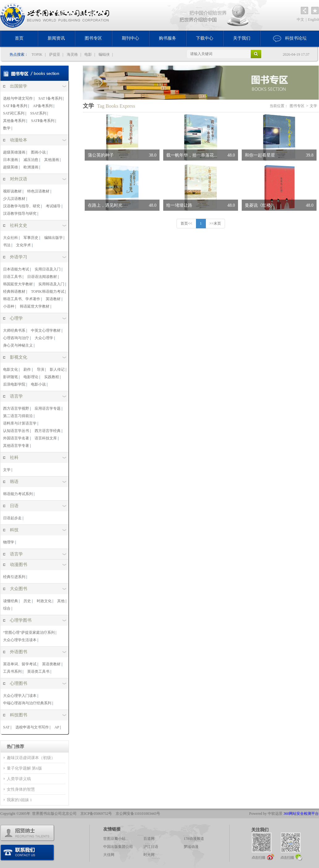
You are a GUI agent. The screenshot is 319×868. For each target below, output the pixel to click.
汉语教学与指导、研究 (22, 206)
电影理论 (31, 377)
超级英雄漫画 (14, 152)
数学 (7, 128)
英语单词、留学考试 (20, 664)
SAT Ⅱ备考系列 (15, 106)
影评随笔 (11, 377)
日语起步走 (12, 518)
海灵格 (72, 54)
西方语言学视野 (16, 408)
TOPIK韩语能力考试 (47, 291)
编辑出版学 (53, 238)
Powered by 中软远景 (266, 814)
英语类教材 (51, 664)
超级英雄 (11, 167)
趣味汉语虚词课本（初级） (31, 758)
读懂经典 (11, 601)
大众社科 (11, 238)
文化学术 (23, 245)
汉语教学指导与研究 (20, 214)
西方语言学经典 (48, 431)
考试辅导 (53, 206)
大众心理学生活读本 (20, 640)
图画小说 (38, 152)
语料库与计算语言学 (20, 423)
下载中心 (205, 38)
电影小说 (38, 384)
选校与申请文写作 (18, 98)
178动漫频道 (194, 839)
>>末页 (215, 223)
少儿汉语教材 (14, 199)
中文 (300, 19)
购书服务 (168, 38)
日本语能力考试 (16, 269)
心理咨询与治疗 (16, 338)
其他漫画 (52, 160)
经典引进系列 (14, 577)
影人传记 (57, 369)
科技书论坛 (290, 39)
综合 (7, 608)
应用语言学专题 (48, 408)
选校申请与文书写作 (32, 727)
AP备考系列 (43, 106)
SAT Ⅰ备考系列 (50, 98)
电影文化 (11, 369)
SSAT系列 (38, 113)
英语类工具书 (38, 672)
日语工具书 (12, 277)
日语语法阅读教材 (42, 277)
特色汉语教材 (38, 191)
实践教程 (52, 377)
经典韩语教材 (14, 291)
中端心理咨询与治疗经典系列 (27, 703)
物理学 (9, 542)
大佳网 (109, 855)
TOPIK (37, 54)
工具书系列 (12, 672)
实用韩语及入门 (51, 284)
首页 (19, 38)
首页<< (186, 223)
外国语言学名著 (16, 438)
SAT (6, 727)
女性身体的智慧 (21, 789)
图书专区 (93, 38)
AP (57, 727)
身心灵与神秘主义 (18, 345)
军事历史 (31, 238)
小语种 (9, 306)
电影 (88, 54)
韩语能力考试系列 (18, 494)
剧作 (27, 369)
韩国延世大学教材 (18, 284)
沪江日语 (151, 847)
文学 (7, 470)
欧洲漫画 (31, 167)
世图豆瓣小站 (114, 839)
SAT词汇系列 (14, 113)
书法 (7, 245)
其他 (61, 601)
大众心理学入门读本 (20, 696)
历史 (27, 601)
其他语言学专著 (16, 446)
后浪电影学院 (14, 384)
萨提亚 (55, 54)
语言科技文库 (46, 438)
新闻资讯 (56, 38)
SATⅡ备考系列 (43, 121)
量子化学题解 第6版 (24, 768)
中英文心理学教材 (46, 330)
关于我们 (242, 38)
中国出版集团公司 (118, 847)
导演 (40, 369)
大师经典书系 (14, 330)
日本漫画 (11, 160)
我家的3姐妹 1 (19, 800)
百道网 (149, 839)
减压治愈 (31, 160)
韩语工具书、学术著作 (22, 299)
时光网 (149, 855)
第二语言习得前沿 (18, 416)
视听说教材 (12, 191)
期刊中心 (130, 38)
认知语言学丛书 (16, 431)
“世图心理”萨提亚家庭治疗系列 (29, 633)
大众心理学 (44, 338)
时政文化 (44, 601)
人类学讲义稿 (19, 779)
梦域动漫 (191, 847)
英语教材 (53, 299)
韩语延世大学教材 (35, 306)
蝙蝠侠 (104, 54)
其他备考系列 (14, 121)
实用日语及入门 (48, 269)
